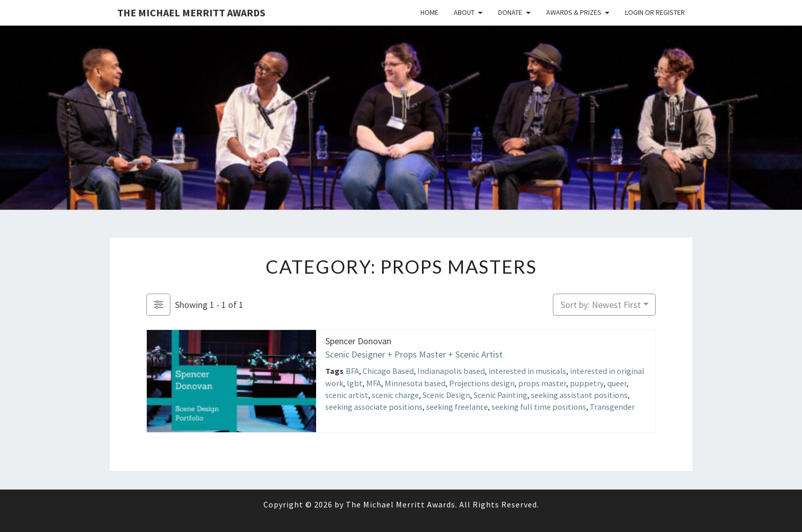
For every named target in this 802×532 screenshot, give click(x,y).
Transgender (612, 407)
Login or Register (655, 12)
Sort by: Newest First (601, 305)
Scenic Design (446, 394)
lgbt (355, 383)
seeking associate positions (374, 407)
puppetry (587, 383)
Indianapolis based (451, 371)
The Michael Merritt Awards (191, 13)
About (464, 12)
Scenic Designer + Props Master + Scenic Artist (414, 354)
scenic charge (395, 394)
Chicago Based (388, 371)
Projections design (482, 383)
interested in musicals (527, 371)
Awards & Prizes (574, 12)
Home (429, 12)
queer (617, 383)
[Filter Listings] (158, 305)
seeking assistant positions (579, 394)
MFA (374, 383)
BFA (352, 371)
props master (542, 383)
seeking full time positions (539, 407)
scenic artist (347, 394)
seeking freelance (457, 407)
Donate (510, 12)
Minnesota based (415, 383)
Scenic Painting (500, 394)
